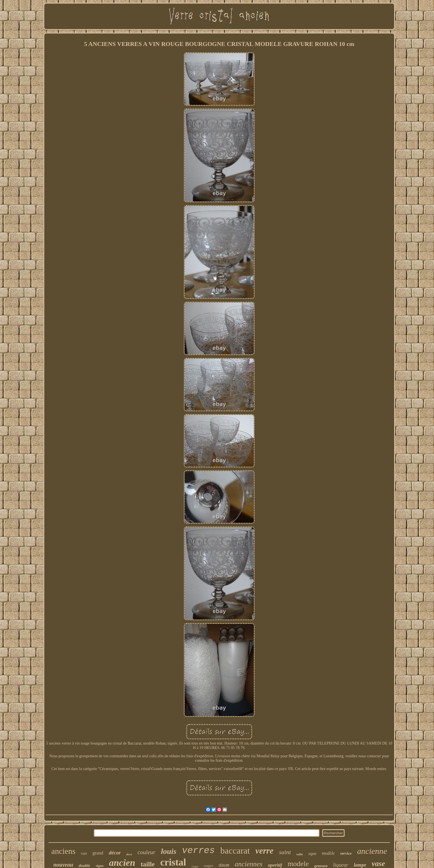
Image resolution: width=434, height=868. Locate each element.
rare (84, 853)
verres (198, 851)
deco (129, 854)
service (346, 853)
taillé (300, 854)
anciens (64, 851)
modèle (328, 853)
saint (285, 852)
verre (264, 851)
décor (115, 853)
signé (312, 854)
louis (169, 851)
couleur (146, 852)
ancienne (372, 851)
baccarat (235, 851)
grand (98, 853)
